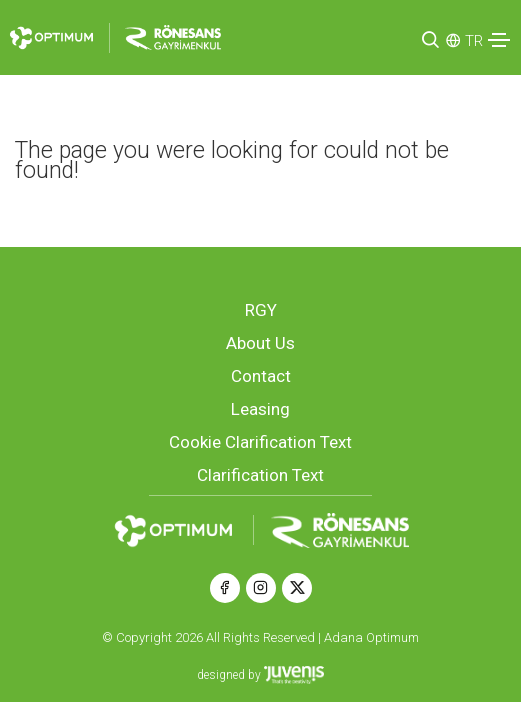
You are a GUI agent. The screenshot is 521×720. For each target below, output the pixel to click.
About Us (260, 343)
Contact (261, 376)
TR (474, 41)
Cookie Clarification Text (260, 442)
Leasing (260, 409)
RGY (261, 310)
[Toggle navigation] (499, 40)
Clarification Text (260, 475)
